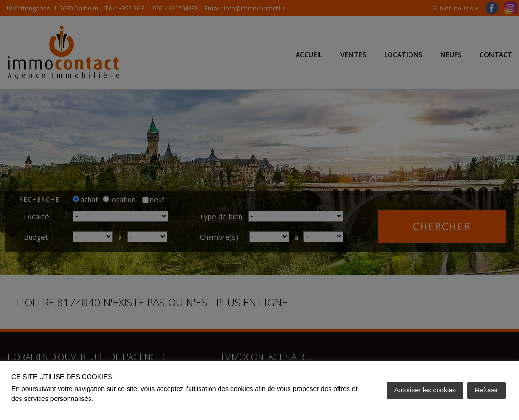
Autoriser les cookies (425, 390)
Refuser (486, 390)
